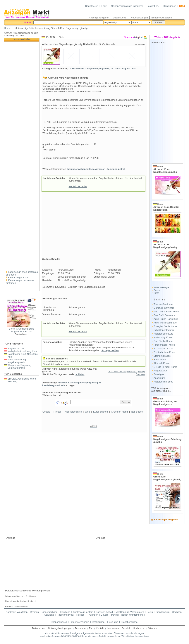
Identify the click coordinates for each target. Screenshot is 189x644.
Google (46, 412)
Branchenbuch (59, 622)
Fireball (57, 412)
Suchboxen (139, 628)
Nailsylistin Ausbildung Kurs (22, 351)
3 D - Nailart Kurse (163, 348)
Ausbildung (159, 378)
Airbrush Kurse (161, 363)
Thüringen (93, 615)
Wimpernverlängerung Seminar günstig (19, 366)
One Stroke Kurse (163, 341)
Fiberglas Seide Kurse (165, 326)
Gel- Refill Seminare (164, 315)
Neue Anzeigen (139, 18)
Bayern (105, 615)
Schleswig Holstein (83, 612)
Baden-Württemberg (132, 615)
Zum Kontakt (139, 44)
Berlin (150, 612)
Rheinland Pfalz (65, 615)
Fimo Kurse (160, 360)
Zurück (94, 426)
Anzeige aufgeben (99, 18)
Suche (157, 290)
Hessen (80, 615)
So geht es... (153, 6)
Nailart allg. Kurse (163, 337)
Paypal (115, 615)
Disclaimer (81, 628)
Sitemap (152, 628)
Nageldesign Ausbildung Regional (20, 601)
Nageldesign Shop (163, 382)
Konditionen (170, 6)
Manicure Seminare (164, 308)
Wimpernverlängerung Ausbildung (20, 596)
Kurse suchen (101, 412)
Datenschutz (39, 628)
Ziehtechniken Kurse (165, 352)
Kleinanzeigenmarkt (19, 277)
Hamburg (65, 612)
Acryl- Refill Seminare (165, 323)
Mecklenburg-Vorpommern (130, 612)
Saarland (49, 615)
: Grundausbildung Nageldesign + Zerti (22, 330)
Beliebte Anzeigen (162, 18)
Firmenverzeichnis (79, 622)
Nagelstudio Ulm (16, 348)
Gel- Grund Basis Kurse (166, 312)
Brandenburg (163, 612)
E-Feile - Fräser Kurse (165, 367)
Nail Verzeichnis (73, 412)
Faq (91, 628)
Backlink (126, 628)
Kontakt (100, 628)
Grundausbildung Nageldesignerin (17, 361)
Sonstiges (159, 374)
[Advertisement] (22, 212)
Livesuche (113, 622)
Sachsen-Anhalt (104, 612)
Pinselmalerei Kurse (164, 345)
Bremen (35, 612)
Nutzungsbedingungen (60, 628)
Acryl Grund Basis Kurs (166, 319)
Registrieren (92, 6)
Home (7, 28)
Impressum (113, 628)
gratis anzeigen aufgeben (165, 520)
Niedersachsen (50, 612)
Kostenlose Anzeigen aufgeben (74, 633)
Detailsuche (120, 18)
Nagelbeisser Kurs (163, 334)
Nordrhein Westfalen (17, 612)
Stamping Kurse (162, 356)
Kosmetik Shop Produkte (16, 606)
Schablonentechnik (164, 330)
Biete (156, 293)
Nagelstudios (160, 371)
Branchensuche (129, 622)
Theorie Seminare (163, 304)
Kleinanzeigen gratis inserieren (127, 6)
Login (104, 6)
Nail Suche (137, 412)
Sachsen (177, 612)
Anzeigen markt (119, 412)
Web (88, 412)
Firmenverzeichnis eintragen (129, 633)
